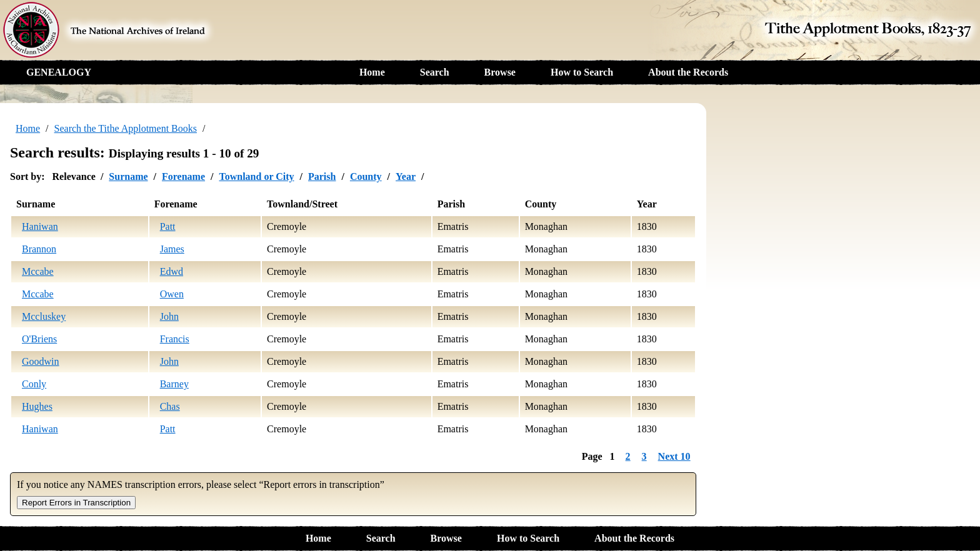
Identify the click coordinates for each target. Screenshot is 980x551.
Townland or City (256, 176)
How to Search (582, 72)
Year (406, 176)
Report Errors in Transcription (76, 503)
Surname (128, 176)
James (172, 249)
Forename (183, 176)
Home (372, 72)
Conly (34, 384)
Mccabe (38, 271)
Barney (174, 384)
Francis (175, 339)
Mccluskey (44, 316)
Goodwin (41, 361)
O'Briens (39, 339)
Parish (322, 176)
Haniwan (40, 226)
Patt (168, 226)
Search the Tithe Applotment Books (126, 128)
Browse (500, 72)
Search (435, 72)
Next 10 (674, 456)
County (366, 176)
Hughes (37, 406)
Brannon (39, 249)
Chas (170, 406)
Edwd (172, 271)
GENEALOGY (59, 72)
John (169, 316)
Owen (172, 294)
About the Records (688, 72)
